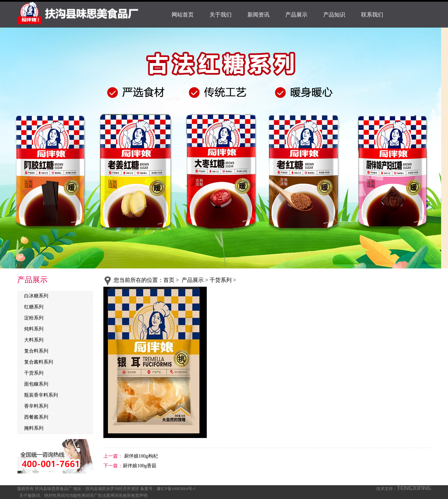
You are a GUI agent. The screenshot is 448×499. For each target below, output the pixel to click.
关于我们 (221, 15)
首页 (169, 280)
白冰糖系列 (36, 296)
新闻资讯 (258, 15)
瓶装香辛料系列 (41, 395)
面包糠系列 (36, 384)
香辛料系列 (36, 406)
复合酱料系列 (39, 362)
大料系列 (34, 340)
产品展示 (296, 15)
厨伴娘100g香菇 (140, 466)
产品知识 (334, 15)
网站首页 (183, 15)
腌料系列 (34, 428)
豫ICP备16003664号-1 (176, 489)
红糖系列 (34, 307)
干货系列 (34, 373)
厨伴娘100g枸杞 (140, 456)
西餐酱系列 (36, 417)
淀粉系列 (34, 318)
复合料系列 (36, 351)
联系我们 (372, 15)
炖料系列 (34, 329)
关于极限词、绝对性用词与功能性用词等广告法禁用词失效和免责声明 (83, 496)
